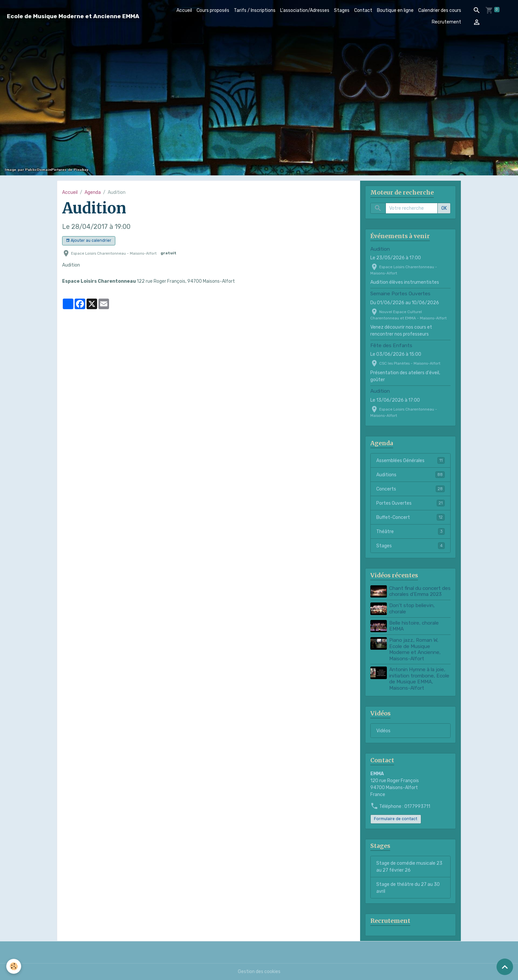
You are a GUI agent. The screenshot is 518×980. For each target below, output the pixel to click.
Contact (363, 10)
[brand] (73, 16)
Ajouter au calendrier (89, 241)
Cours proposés (213, 10)
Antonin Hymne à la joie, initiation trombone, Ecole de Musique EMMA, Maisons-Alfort (419, 679)
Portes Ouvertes (410, 503)
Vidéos (383, 731)
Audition (380, 249)
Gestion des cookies (259, 972)
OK (444, 208)
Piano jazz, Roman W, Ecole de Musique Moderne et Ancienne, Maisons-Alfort (415, 649)
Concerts (410, 489)
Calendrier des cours (440, 10)
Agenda (93, 192)
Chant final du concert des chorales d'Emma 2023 (420, 591)
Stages (342, 10)
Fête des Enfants (391, 345)
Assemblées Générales (410, 460)
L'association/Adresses (305, 10)
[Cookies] (14, 966)
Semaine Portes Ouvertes (400, 294)
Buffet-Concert (410, 517)
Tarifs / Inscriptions (255, 10)
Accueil (184, 10)
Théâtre (410, 531)
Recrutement (446, 22)
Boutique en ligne (395, 10)
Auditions (410, 475)
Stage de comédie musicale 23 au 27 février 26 (409, 867)
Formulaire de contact (396, 819)
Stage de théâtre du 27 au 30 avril (408, 888)
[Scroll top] (505, 967)
